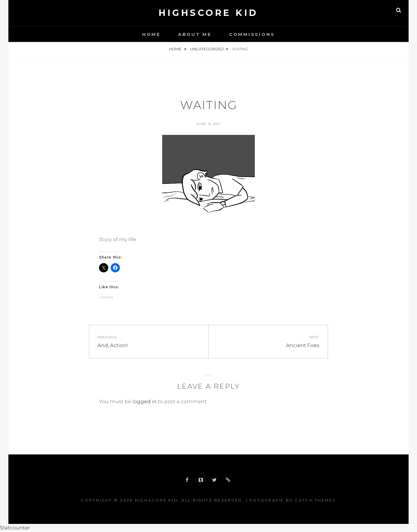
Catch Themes (316, 500)
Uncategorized (207, 49)
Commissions (252, 34)
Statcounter (15, 528)
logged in (145, 401)
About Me (195, 34)
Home (151, 34)
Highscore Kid (209, 13)
